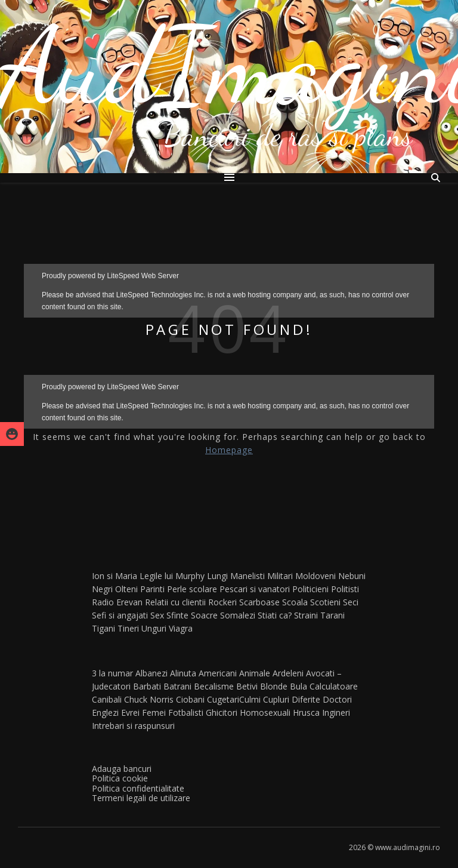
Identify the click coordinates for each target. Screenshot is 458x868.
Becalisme (214, 686)
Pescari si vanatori (255, 589)
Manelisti (247, 576)
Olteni (126, 589)
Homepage (229, 450)
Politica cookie (120, 778)
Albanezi (151, 673)
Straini (306, 615)
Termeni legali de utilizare (141, 798)
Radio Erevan (117, 602)
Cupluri (276, 699)
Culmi (250, 699)
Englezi (105, 712)
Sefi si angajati (120, 615)
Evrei (130, 712)
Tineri (128, 628)
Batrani (177, 686)
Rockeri (222, 602)
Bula (298, 686)
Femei (154, 712)
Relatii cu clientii (175, 602)
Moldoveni (315, 576)
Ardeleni (288, 673)
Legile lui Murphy (172, 576)
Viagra (181, 628)
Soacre (204, 615)
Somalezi (238, 615)
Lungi (217, 576)
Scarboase (259, 602)
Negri (102, 589)
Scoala (295, 602)
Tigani (103, 628)
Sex (157, 615)
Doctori (337, 699)
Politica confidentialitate (138, 788)
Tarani (332, 615)
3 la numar (112, 673)
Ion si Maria (114, 576)
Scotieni (325, 602)
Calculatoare (334, 686)
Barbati (147, 686)
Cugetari (223, 699)
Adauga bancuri (122, 769)
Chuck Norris (149, 699)
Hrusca (306, 712)
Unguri (154, 628)
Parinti (152, 589)
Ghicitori (222, 712)
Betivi (247, 686)
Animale (255, 673)
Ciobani (190, 699)
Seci (351, 602)
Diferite (306, 699)
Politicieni (310, 589)
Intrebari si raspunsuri (133, 726)
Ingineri (336, 712)
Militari (280, 576)
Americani (218, 673)
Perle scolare (192, 589)
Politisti (345, 589)
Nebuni (352, 576)
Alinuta (183, 673)
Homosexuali (265, 712)
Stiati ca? (275, 615)
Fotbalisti (186, 712)
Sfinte (177, 615)
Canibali (107, 699)
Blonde (274, 686)
